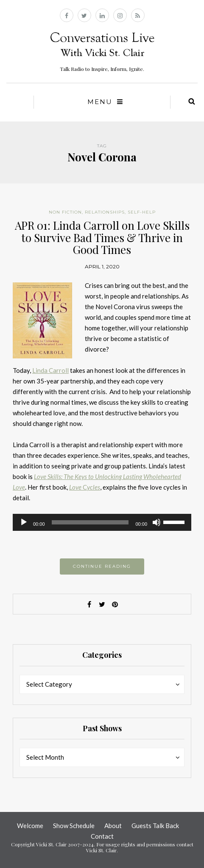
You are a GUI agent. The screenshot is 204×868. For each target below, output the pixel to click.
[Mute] (156, 522)
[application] (102, 522)
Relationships (105, 212)
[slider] (90, 522)
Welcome (30, 826)
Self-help (142, 212)
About (113, 826)
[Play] (24, 522)
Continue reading (102, 566)
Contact (102, 836)
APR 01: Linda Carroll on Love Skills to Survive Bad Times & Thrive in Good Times (102, 237)
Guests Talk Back (155, 826)
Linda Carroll (50, 370)
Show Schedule (74, 826)
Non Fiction (65, 212)
